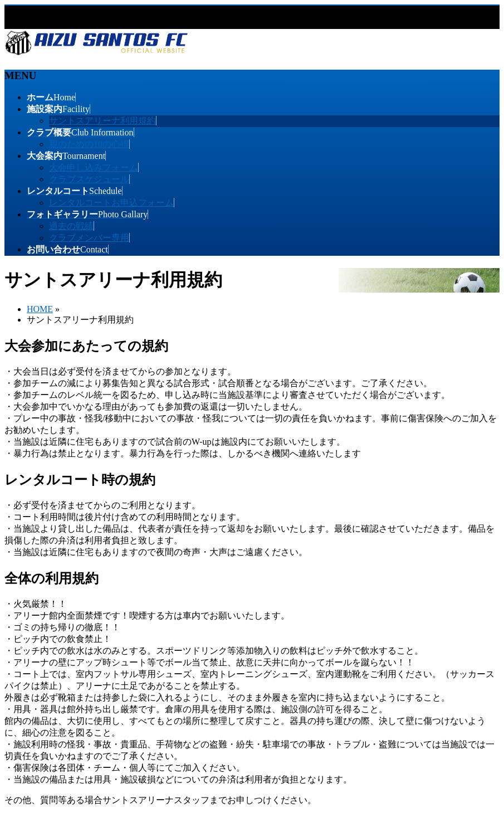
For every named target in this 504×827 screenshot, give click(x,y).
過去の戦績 (71, 226)
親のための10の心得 (89, 144)
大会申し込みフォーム (94, 167)
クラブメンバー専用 (89, 238)
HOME (40, 309)
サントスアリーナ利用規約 (102, 121)
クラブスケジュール (89, 179)
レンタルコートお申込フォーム (111, 203)
